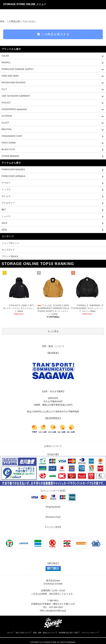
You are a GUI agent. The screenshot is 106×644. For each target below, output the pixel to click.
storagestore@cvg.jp (56, 611)
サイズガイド (8, 250)
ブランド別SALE (10, 256)
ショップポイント (10, 243)
